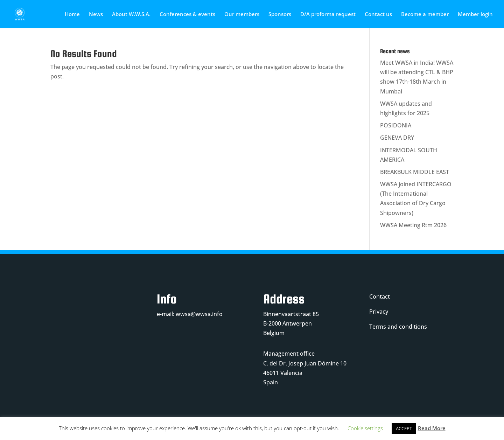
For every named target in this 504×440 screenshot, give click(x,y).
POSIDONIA (396, 125)
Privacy (379, 312)
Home (72, 15)
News (96, 15)
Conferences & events (187, 15)
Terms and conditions (398, 327)
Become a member (425, 15)
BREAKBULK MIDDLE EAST (415, 172)
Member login (475, 15)
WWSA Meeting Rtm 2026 (413, 225)
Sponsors (280, 15)
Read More (432, 428)
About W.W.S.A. (131, 15)
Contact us (378, 15)
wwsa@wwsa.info (199, 314)
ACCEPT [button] (404, 428)
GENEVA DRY (397, 138)
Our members (242, 15)
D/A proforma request (328, 15)
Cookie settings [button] (365, 428)
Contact (380, 296)
